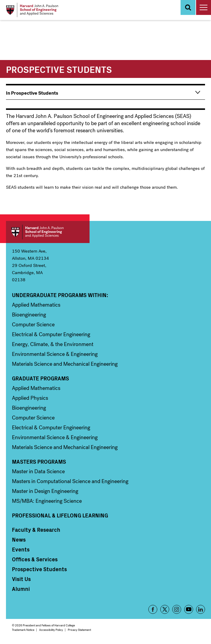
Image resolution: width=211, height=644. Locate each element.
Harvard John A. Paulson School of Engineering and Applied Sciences (48, 232)
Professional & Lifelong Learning (60, 515)
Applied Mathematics (36, 305)
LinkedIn (201, 609)
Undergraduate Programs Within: (60, 295)
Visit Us (21, 579)
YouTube (189, 609)
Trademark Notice (23, 630)
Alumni (21, 589)
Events (21, 549)
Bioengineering (29, 315)
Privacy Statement (79, 630)
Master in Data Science (38, 471)
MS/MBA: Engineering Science (47, 501)
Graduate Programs (40, 378)
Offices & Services (35, 559)
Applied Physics (30, 398)
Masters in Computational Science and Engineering (70, 481)
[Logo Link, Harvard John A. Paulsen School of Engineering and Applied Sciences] (32, 10)
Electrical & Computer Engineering (51, 334)
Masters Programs (39, 462)
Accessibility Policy (51, 630)
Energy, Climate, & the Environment (53, 344)
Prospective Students (39, 569)
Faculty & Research (36, 530)
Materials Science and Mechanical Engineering (65, 364)
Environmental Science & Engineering (55, 354)
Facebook (153, 609)
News (19, 540)
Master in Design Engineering (45, 491)
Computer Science (33, 325)
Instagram (177, 609)
